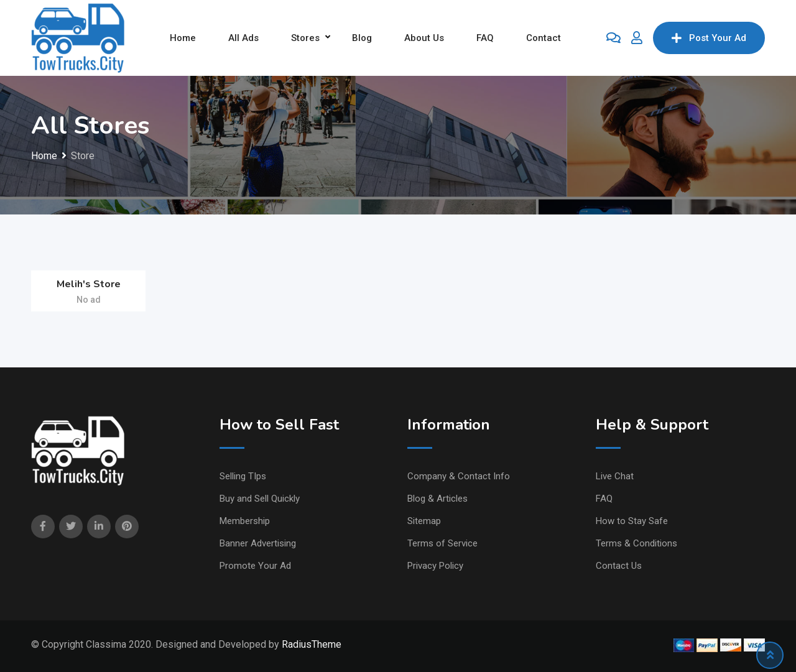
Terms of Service (442, 543)
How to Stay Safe (632, 521)
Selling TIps (243, 476)
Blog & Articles (437, 499)
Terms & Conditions (636, 543)
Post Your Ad (709, 38)
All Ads (243, 38)
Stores (305, 38)
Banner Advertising (258, 543)
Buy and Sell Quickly (260, 499)
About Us (424, 38)
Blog (362, 38)
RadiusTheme (312, 644)
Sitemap (424, 521)
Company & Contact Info (459, 476)
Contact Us (619, 566)
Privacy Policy (435, 566)
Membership (245, 521)
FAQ (485, 38)
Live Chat (615, 476)
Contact (544, 38)
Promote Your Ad (255, 566)
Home (183, 38)
